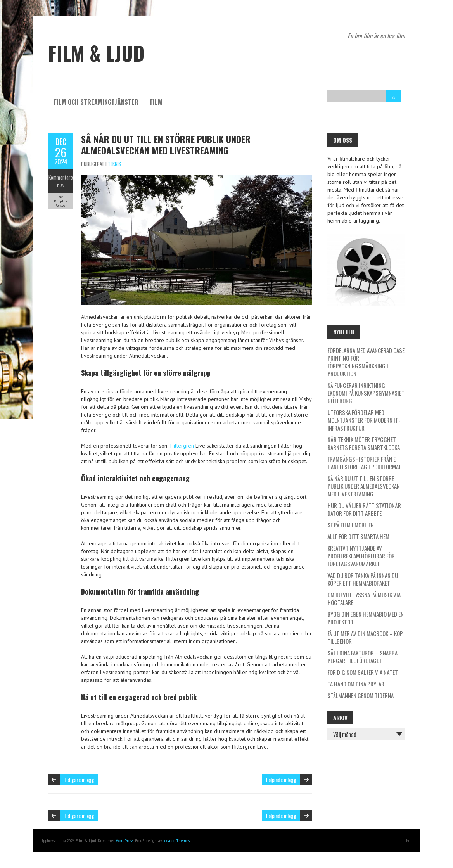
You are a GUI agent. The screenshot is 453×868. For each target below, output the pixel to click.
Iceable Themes (176, 841)
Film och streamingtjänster (96, 102)
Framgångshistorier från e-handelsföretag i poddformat (364, 463)
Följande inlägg (281, 779)
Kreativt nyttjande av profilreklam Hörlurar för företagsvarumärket (361, 556)
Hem (409, 840)
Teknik (114, 164)
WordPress (125, 841)
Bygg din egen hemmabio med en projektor (366, 618)
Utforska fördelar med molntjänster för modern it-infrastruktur (364, 420)
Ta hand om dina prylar (356, 684)
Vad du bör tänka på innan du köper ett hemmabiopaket (363, 579)
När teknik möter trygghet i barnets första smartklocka (364, 443)
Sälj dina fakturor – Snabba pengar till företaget (362, 657)
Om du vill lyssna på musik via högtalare (364, 598)
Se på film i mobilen (351, 525)
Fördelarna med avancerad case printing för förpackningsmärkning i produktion (366, 362)
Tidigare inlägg (79, 779)
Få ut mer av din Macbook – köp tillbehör (365, 637)
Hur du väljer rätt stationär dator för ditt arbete (364, 509)
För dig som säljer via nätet (363, 672)
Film (156, 102)
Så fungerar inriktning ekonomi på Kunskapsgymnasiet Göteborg (366, 393)
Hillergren (182, 446)
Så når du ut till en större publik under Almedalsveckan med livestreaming (166, 144)
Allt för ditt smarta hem (358, 536)
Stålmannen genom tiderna (360, 695)
